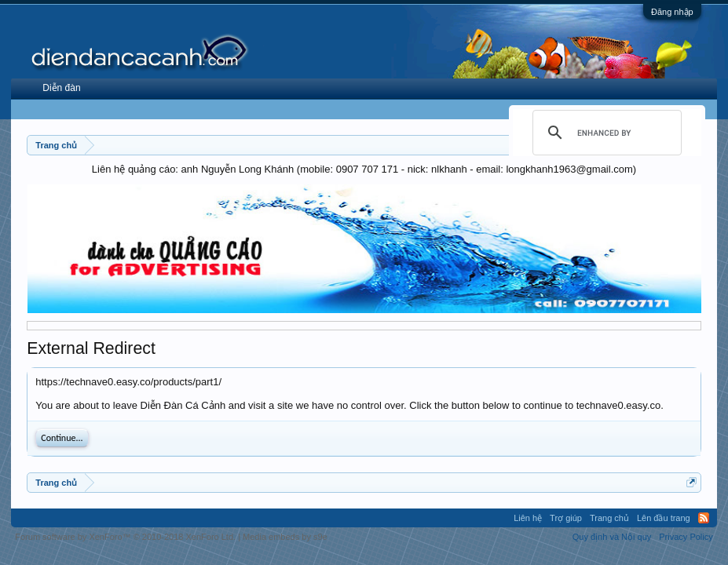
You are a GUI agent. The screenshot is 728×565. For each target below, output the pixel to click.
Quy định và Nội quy (612, 537)
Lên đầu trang (664, 518)
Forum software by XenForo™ (125, 537)
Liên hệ (528, 518)
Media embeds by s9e (285, 537)
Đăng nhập (672, 12)
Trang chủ (609, 518)
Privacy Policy (686, 537)
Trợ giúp (566, 518)
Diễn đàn (61, 88)
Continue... (62, 438)
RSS (704, 518)
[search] (605, 133)
